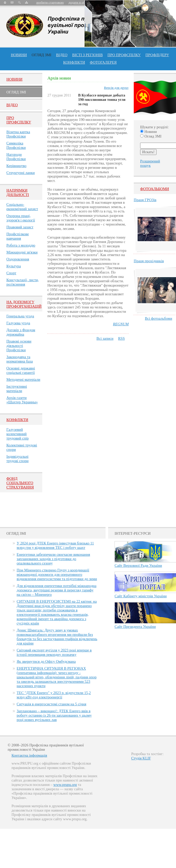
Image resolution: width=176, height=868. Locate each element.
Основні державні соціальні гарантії (21, 370)
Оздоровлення (18, 259)
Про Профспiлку (19, 120)
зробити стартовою (50, 2)
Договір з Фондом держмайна (21, 332)
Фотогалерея (103, 62)
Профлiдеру (157, 55)
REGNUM (121, 324)
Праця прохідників (149, 261)
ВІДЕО (62, 55)
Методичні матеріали (23, 379)
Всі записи (105, 338)
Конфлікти (17, 420)
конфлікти (74, 62)
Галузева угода (18, 323)
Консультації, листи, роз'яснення (23, 282)
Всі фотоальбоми (159, 318)
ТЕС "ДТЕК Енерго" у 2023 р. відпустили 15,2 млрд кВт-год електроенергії (54, 695)
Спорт (11, 273)
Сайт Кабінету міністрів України (141, 596)
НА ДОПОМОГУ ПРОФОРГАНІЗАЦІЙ (24, 304)
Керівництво (16, 166)
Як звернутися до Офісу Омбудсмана (46, 661)
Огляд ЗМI (16, 92)
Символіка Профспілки (16, 145)
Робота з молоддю (21, 245)
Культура (14, 266)
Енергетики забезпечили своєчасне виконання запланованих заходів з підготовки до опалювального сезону (53, 559)
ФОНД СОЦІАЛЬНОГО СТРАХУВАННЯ (20, 483)
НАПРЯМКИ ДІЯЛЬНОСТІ (18, 193)
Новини (19, 55)
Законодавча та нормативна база (20, 359)
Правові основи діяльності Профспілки (19, 346)
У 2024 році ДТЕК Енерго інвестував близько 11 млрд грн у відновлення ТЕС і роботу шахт (55, 545)
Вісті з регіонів (87, 55)
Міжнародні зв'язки (22, 252)
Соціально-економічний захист (22, 207)
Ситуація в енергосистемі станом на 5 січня (51, 704)
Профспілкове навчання (18, 236)
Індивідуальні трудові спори (17, 459)
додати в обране (80, 2)
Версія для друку (116, 88)
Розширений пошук (150, 163)
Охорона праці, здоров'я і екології (21, 218)
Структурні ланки (21, 173)
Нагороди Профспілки (16, 157)
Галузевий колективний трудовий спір (18, 434)
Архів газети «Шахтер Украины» (22, 400)
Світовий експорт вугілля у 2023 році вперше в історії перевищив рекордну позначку (54, 652)
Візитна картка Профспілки (18, 134)
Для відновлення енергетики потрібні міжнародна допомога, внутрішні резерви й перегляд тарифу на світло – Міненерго (56, 590)
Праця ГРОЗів (145, 200)
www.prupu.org (65, 785)
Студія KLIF (141, 758)
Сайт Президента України (135, 627)
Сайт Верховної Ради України (138, 565)
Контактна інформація (29, 755)
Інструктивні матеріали (17, 389)
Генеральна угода (20, 316)
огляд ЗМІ (42, 55)
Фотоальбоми (154, 189)
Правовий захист (20, 227)
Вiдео (12, 105)
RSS (121, 338)
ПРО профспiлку (124, 55)
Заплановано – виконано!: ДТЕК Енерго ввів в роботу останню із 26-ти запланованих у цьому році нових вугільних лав (54, 715)
